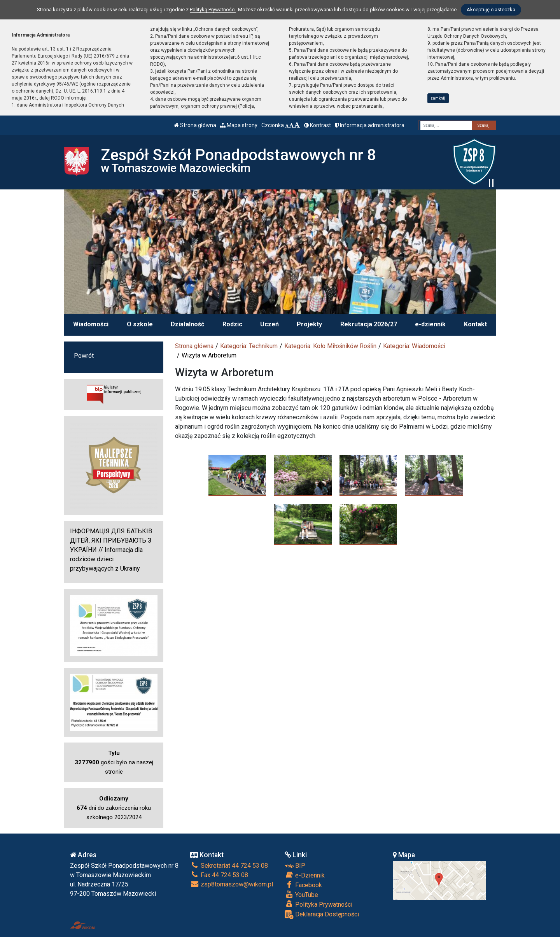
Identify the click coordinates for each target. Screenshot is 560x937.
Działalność (187, 324)
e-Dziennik (305, 875)
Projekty (309, 324)
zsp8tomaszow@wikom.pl (232, 884)
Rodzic (232, 324)
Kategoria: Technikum (249, 346)
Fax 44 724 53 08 (219, 875)
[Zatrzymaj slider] (491, 183)
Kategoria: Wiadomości (414, 346)
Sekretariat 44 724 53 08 (229, 866)
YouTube (301, 895)
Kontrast (318, 125)
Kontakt (475, 324)
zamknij (438, 98)
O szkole (140, 324)
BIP (295, 866)
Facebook (303, 885)
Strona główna (195, 125)
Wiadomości (91, 324)
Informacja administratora (370, 125)
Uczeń (269, 324)
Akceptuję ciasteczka (491, 10)
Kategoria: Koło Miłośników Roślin (330, 346)
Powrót (84, 356)
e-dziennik (430, 324)
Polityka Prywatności (318, 904)
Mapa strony (239, 125)
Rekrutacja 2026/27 (369, 324)
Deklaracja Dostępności (322, 915)
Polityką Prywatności (213, 10)
